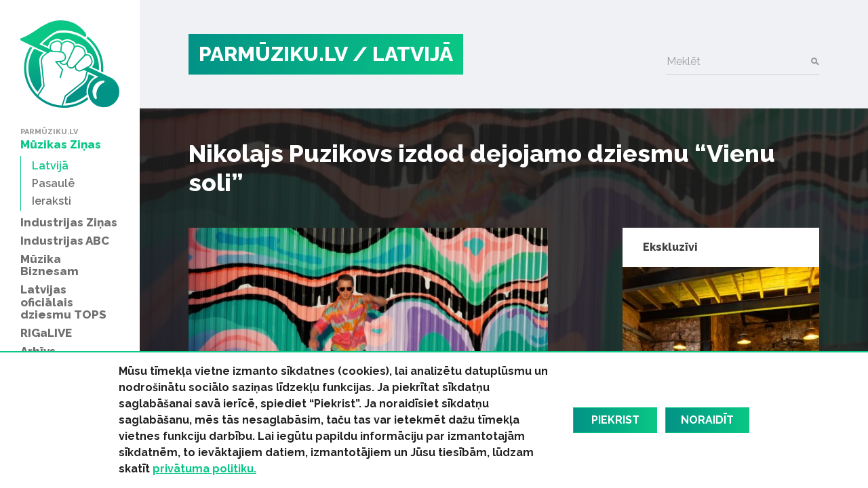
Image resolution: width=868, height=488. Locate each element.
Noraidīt (707, 420)
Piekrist (615, 420)
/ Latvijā (403, 54)
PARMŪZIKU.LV (273, 54)
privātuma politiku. (204, 469)
